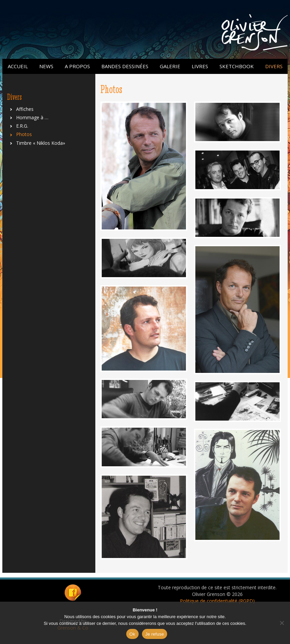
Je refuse (155, 634)
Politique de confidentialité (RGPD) (217, 601)
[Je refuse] (282, 623)
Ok (132, 634)
